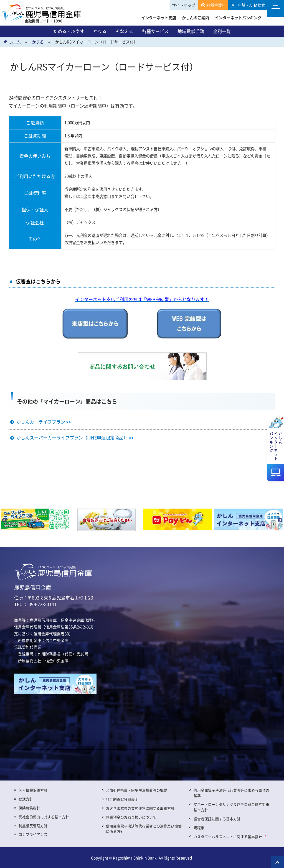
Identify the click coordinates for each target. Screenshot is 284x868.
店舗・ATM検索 (251, 5)
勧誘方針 (26, 799)
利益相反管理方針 (33, 826)
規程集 (199, 828)
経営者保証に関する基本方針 (217, 819)
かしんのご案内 (196, 17)
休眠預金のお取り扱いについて (131, 817)
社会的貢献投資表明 (122, 799)
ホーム (15, 42)
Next (280, 520)
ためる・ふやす (69, 31)
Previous (4, 520)
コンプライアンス (33, 834)
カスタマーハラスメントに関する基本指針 (228, 836)
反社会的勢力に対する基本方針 (44, 817)
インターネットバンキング (238, 17)
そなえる (124, 31)
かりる (100, 31)
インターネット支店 (159, 17)
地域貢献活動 (191, 31)
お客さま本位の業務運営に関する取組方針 (140, 808)
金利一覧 (222, 31)
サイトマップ (184, 5)
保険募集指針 (29, 808)
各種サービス (155, 31)
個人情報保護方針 (33, 790)
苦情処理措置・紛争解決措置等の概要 (137, 790)
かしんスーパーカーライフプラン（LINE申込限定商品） (75, 437)
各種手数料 (216, 5)
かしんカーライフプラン (44, 422)
